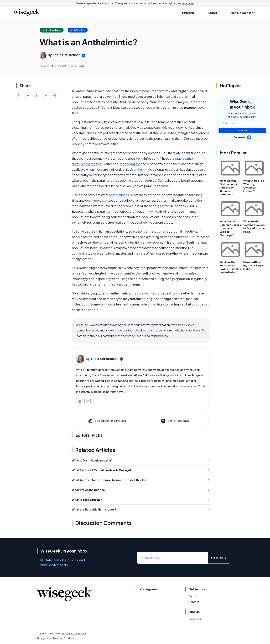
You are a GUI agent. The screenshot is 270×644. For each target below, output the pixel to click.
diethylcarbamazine (87, 164)
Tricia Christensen (67, 55)
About (192, 596)
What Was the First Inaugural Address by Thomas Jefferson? (229, 187)
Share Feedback (175, 421)
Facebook (195, 619)
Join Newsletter (243, 13)
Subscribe (242, 130)
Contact (194, 602)
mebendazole (130, 164)
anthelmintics (119, 195)
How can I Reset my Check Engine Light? (254, 265)
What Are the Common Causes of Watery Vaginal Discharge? (230, 228)
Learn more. (188, 3)
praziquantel (184, 158)
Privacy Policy (44, 638)
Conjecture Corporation (73, 634)
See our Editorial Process (107, 421)
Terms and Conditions (64, 638)
